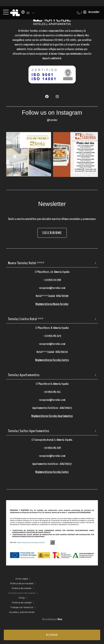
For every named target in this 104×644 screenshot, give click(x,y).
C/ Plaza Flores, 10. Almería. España (52, 272)
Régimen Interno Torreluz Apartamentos (52, 416)
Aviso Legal (22, 579)
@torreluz (52, 120)
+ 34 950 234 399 (52, 280)
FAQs (22, 598)
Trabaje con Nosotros (22, 607)
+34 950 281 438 (52, 448)
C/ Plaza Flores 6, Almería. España (52, 384)
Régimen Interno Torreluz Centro (52, 360)
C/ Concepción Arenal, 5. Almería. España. (52, 440)
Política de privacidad (22, 583)
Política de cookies (22, 588)
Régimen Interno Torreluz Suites (52, 472)
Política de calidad (22, 602)
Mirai (60, 619)
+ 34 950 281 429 (52, 336)
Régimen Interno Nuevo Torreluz (52, 304)
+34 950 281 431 (52, 392)
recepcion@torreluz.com (52, 288)
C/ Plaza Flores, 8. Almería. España (52, 328)
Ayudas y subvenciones (22, 612)
